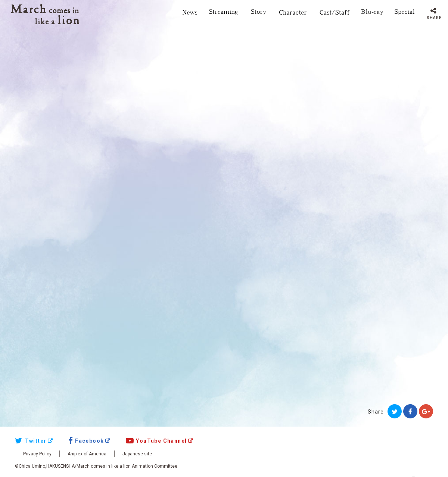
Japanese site (137, 454)
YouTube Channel (156, 441)
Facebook (86, 441)
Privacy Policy (37, 454)
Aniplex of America (87, 454)
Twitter (31, 441)
